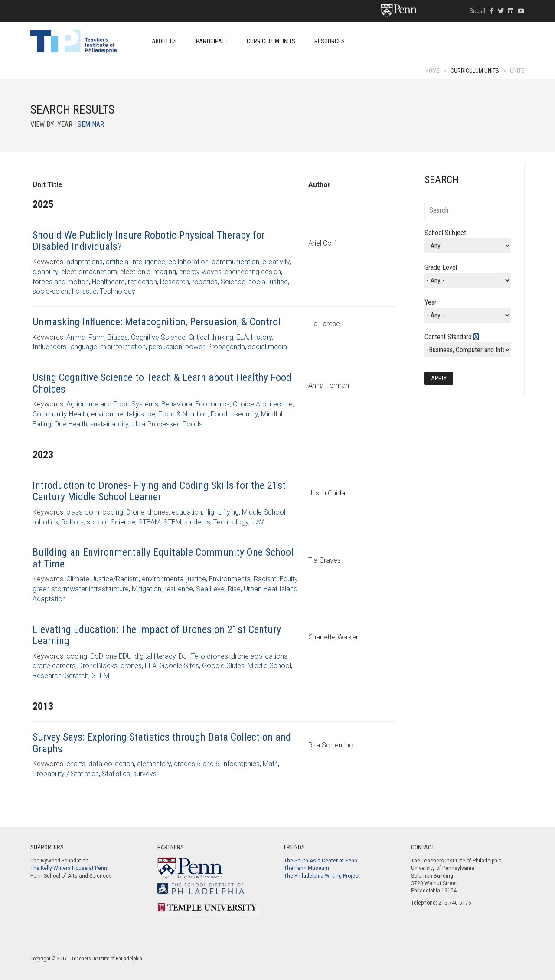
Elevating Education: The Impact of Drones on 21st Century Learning (157, 635)
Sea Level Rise (218, 589)
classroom (83, 512)
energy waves (200, 272)
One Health (71, 424)
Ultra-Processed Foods (167, 424)
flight (212, 512)
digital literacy (155, 656)
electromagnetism (89, 272)
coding (113, 512)
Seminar (91, 124)
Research (175, 282)
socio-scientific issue (65, 291)
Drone (135, 512)
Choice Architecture (263, 404)
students (197, 522)
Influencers (49, 347)
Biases (118, 337)
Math (270, 764)
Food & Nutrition (183, 414)
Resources (330, 41)
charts (76, 764)
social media (268, 347)
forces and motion (61, 282)
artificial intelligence (135, 262)
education (187, 512)
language (83, 347)
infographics (241, 764)
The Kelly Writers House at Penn (69, 868)
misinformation (123, 347)
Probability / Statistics (66, 774)
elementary (154, 764)
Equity (289, 579)
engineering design (253, 272)
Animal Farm (85, 337)
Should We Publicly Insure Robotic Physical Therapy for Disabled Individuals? (149, 241)
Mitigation (147, 589)
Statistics (116, 774)
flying (231, 512)
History (261, 337)
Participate (212, 41)
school (97, 522)
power (195, 347)
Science (233, 282)
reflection (142, 282)
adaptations (85, 262)
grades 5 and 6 (197, 764)
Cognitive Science (158, 337)
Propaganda (226, 347)
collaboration (188, 262)
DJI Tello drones (203, 656)
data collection (111, 764)
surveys (145, 774)
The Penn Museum (307, 868)
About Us (164, 41)
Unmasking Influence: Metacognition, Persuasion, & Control (157, 322)
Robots (72, 522)
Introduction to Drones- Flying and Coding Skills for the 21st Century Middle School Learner (159, 491)
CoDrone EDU (111, 656)
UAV (258, 522)
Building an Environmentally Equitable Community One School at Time (163, 558)
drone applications (259, 656)
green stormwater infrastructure (81, 589)
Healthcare (108, 282)
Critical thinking (211, 337)
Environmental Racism (243, 579)
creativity (276, 262)
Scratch (77, 676)
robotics (205, 282)
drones (158, 512)
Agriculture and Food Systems (112, 404)
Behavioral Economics (196, 404)
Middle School (264, 512)
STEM (172, 522)
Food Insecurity (234, 414)
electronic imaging (148, 272)
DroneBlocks (98, 666)
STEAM (149, 522)
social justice (268, 282)
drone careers (54, 666)
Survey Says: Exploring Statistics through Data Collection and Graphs (162, 743)
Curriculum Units (271, 41)
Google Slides (223, 666)
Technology (118, 291)
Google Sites (179, 666)
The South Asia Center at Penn (321, 861)
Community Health (60, 414)
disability (45, 272)
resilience (179, 589)
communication (235, 262)
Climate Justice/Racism (103, 579)
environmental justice (123, 414)
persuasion (165, 347)
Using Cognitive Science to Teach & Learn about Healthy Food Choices (162, 383)
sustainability (109, 424)
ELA (242, 337)
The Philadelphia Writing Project (322, 876)
